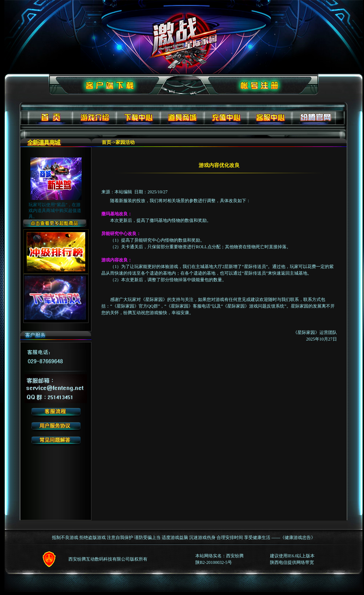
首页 (106, 142)
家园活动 (125, 142)
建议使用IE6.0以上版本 (292, 556)
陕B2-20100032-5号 (214, 562)
